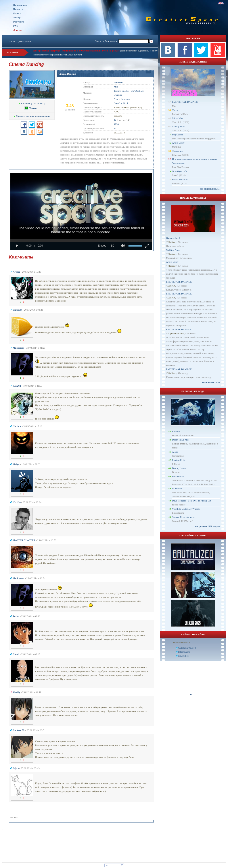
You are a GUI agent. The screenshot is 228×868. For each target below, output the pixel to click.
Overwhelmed (173, 238)
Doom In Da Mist (181, 440)
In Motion (177, 488)
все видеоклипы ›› (210, 189)
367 (116, 128)
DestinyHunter (179, 468)
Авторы (18, 18)
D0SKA (171, 286)
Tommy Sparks (121, 91)
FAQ (16, 26)
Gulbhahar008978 (187, 648)
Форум (18, 30)
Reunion (176, 431)
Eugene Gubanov (176, 333)
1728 (116, 124)
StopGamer (178, 135)
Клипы (17, 13)
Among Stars (178, 126)
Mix (116, 87)
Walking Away (173, 250)
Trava (175, 110)
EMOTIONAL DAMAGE (185, 102)
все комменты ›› (211, 382)
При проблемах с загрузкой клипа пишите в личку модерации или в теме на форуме (76, 51)
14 (115, 120)
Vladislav (172, 242)
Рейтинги (19, 22)
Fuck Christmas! (180, 179)
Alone (175, 452)
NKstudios (183, 656)
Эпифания (177, 151)
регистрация (24, 41)
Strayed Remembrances (184, 517)
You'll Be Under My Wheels (186, 509)
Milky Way (177, 118)
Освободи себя (180, 171)
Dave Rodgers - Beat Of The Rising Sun (192, 501)
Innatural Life (179, 460)
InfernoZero (184, 652)
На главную (20, 5)
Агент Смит (178, 143)
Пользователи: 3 (182, 642)
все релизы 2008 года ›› (207, 526)
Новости (18, 9)
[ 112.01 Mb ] (32, 103)
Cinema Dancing (67, 74)
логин (12, 41)
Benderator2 (178, 476)
